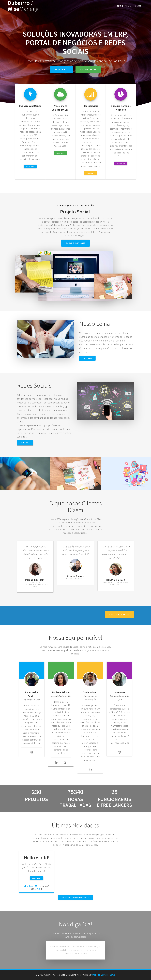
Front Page (123, 6)
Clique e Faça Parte (75, 243)
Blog (138, 6)
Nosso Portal (62, 69)
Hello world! (37, 858)
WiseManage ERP (88, 69)
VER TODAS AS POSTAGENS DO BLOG (75, 897)
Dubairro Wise (23, 6)
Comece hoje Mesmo (119, 614)
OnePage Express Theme (103, 975)
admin (30, 886)
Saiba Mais (30, 166)
